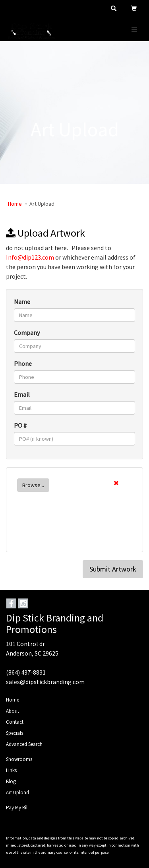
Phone (23, 363)
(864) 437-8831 (26, 672)
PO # (20, 425)
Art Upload (17, 792)
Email (22, 394)
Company (27, 333)
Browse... (33, 485)
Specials (15, 733)
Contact (15, 722)
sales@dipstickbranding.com (45, 682)
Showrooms (19, 759)
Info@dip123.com (30, 257)
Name (22, 302)
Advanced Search (24, 744)
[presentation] (74, 529)
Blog (11, 781)
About (13, 711)
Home (15, 204)
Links (11, 770)
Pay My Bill (17, 808)
